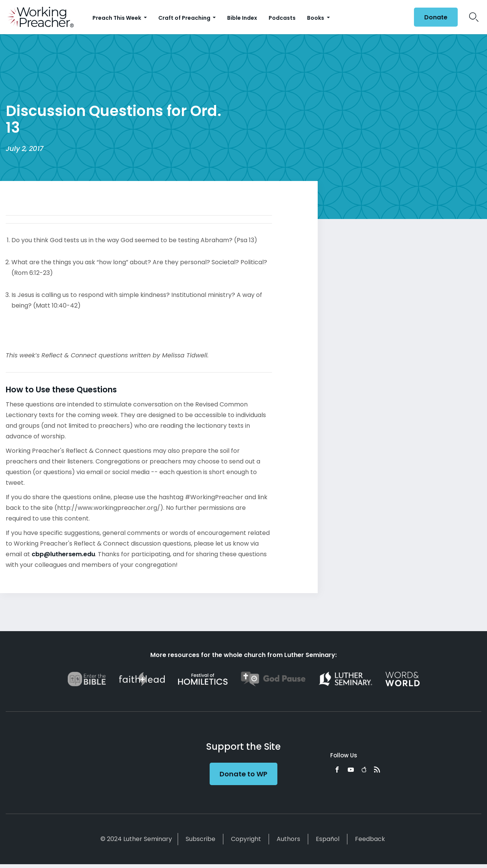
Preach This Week (117, 18)
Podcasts (282, 18)
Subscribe (201, 839)
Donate (436, 17)
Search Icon (474, 17)
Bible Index (242, 18)
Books (316, 18)
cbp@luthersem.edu (63, 554)
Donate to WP (243, 774)
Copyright (246, 839)
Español (328, 839)
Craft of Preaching (185, 18)
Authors (288, 839)
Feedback (370, 839)
